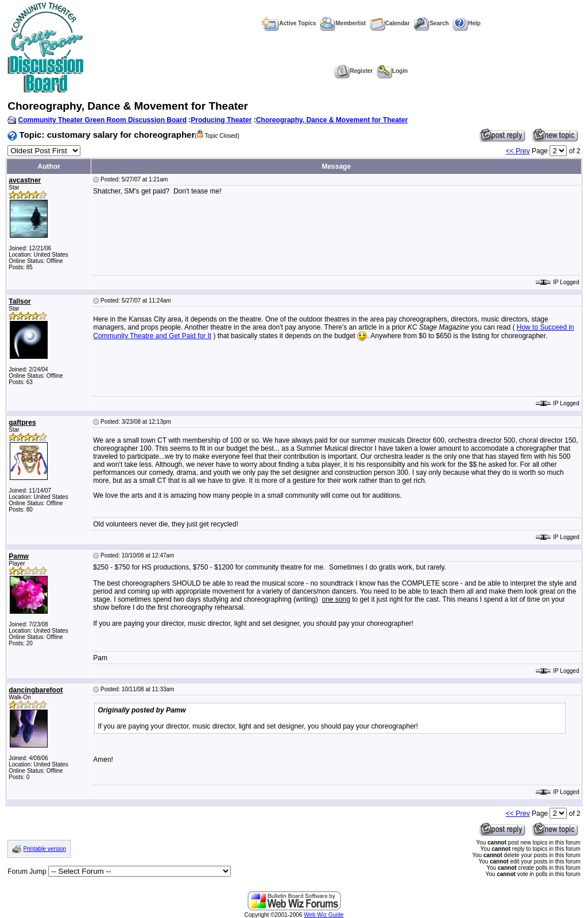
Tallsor (20, 301)
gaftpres (22, 423)
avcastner (25, 180)
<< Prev (518, 151)
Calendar (390, 23)
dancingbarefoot (36, 690)
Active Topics (289, 23)
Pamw (19, 556)
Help (467, 23)
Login (392, 71)
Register (353, 71)
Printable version (45, 849)
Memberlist (343, 23)
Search (431, 23)
